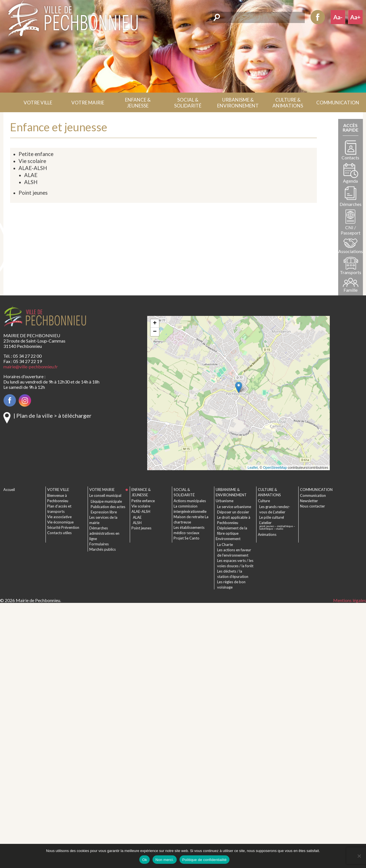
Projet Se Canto (187, 538)
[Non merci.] (359, 856)
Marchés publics (103, 549)
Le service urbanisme (234, 507)
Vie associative (59, 517)
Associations (351, 251)
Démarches (351, 204)
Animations (267, 534)
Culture (264, 501)
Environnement (228, 539)
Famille (351, 290)
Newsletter (309, 501)
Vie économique (60, 522)
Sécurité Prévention (63, 527)
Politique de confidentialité (204, 860)
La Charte (225, 545)
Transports (351, 272)
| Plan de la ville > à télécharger (53, 415)
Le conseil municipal (105, 495)
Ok (145, 860)
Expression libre (104, 512)
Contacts (350, 158)
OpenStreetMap (275, 468)
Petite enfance (36, 154)
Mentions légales (350, 600)
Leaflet (253, 468)
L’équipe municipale (106, 501)
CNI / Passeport (351, 230)
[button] (38, 102)
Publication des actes (108, 507)
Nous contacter (312, 506)
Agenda (350, 181)
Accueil (8, 102)
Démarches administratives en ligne (104, 533)
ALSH (31, 182)
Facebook (318, 17)
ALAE (31, 175)
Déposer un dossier (233, 512)
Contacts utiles (59, 533)
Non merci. (164, 860)
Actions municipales (190, 501)
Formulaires (99, 544)
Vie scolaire (32, 161)
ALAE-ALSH (33, 168)
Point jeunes (33, 193)
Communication (313, 495)
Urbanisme (225, 501)
